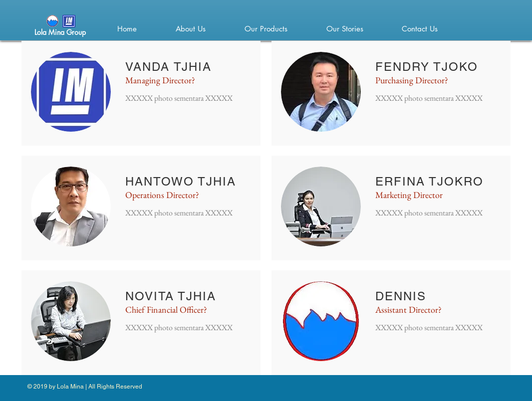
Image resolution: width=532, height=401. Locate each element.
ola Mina (51, 32)
